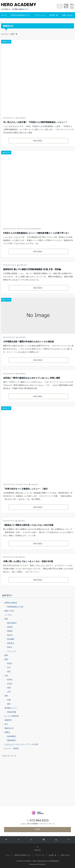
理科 (39, 696)
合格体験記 (40, 736)
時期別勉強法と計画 (40, 607)
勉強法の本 (6, 42)
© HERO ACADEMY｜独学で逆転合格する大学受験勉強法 (38, 861)
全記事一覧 (54, 15)
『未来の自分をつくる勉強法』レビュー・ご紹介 (26, 489)
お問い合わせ (67, 15)
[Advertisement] (23, 776)
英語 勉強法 (40, 623)
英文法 (40, 635)
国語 (39, 659)
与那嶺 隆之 (22, 118)
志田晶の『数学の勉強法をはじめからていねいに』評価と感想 (32, 378)
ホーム (4, 15)
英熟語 (40, 631)
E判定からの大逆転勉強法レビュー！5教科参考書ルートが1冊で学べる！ (36, 233)
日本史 (40, 684)
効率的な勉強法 (39, 603)
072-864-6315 (39, 820)
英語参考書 (40, 712)
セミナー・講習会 (39, 748)
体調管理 (39, 720)
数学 (39, 655)
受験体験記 (40, 740)
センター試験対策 (39, 716)
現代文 (40, 663)
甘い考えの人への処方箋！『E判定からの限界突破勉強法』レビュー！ (35, 122)
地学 (40, 704)
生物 (40, 700)
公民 (40, 692)
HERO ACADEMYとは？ (20, 15)
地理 (40, 688)
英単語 (40, 627)
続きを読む (39, 141)
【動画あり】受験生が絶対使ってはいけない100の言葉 (28, 525)
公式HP (37, 829)
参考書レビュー (39, 708)
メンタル (39, 615)
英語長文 (40, 643)
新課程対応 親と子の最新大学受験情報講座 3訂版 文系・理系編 (32, 269)
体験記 (39, 732)
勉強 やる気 (6, 300)
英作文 (40, 647)
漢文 (40, 671)
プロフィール (40, 15)
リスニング (40, 651)
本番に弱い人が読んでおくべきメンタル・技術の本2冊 (28, 561)
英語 (39, 619)
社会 (39, 676)
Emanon (42, 864)
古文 (40, 667)
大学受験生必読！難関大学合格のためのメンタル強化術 (29, 342)
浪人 (39, 724)
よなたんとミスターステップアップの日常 (39, 744)
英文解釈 (40, 639)
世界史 (40, 680)
